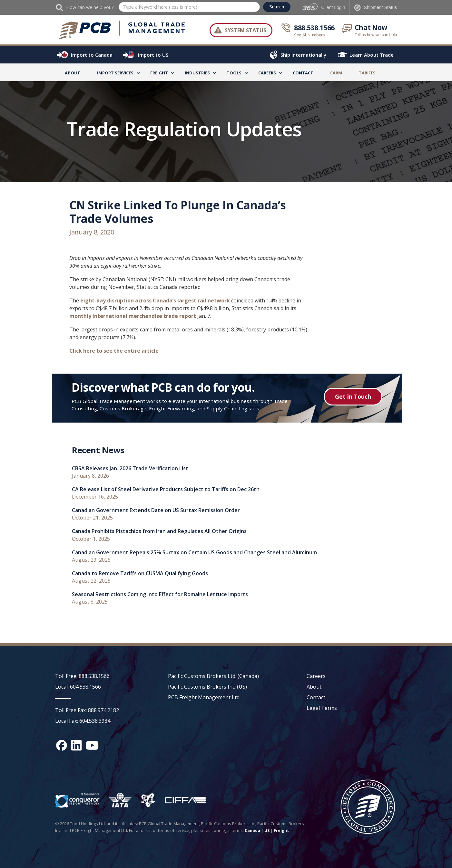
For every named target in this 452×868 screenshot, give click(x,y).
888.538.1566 (314, 28)
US (267, 830)
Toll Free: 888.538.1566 (82, 676)
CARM (336, 73)
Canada (252, 830)
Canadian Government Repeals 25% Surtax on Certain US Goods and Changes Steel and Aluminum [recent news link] (194, 553)
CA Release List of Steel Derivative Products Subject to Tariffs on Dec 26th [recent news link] (166, 489)
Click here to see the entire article (114, 351)
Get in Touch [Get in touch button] (353, 396)
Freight (281, 830)
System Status (246, 30)
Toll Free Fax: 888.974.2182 (87, 710)
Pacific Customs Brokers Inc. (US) (207, 687)
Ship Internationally (303, 55)
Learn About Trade (372, 55)
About (73, 73)
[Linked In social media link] (76, 745)
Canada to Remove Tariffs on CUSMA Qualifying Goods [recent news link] (140, 573)
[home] (122, 30)
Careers (316, 676)
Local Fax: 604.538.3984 (83, 721)
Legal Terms (322, 708)
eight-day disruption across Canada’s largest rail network (155, 300)
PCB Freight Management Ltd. (204, 697)
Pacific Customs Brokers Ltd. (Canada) (213, 676)
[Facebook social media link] (62, 745)
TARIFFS (367, 73)
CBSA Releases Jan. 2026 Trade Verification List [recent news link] (130, 468)
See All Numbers (310, 35)
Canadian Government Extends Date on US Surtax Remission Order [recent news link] (156, 510)
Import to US (153, 55)
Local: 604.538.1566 (78, 687)
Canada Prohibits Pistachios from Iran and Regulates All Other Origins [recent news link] (159, 531)
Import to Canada (92, 55)
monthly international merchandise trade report (133, 316)
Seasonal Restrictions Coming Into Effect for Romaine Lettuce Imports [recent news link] (160, 594)
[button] (115, 74)
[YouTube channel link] (92, 745)
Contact (303, 73)
